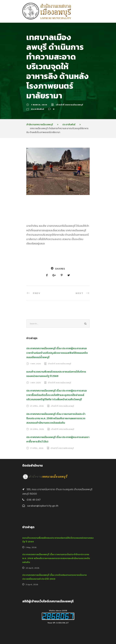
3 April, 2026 (32, 584)
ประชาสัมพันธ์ (38, 109)
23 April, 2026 (37, 429)
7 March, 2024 (39, 105)
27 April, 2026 (37, 406)
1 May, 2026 (36, 364)
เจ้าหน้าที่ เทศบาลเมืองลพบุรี (70, 105)
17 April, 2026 (37, 448)
